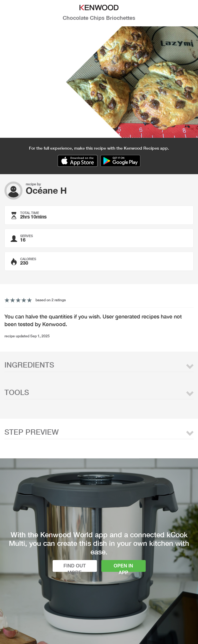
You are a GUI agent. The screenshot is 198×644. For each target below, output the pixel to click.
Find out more (75, 568)
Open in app (124, 568)
